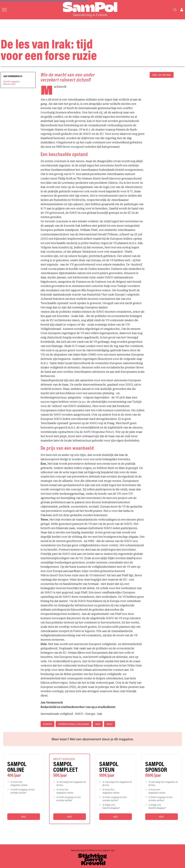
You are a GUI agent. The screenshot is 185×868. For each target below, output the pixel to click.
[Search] (175, 10)
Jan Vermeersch (13, 76)
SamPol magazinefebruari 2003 (11, 83)
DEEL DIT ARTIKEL (162, 75)
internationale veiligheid (74, 724)
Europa (47, 724)
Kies (24, 817)
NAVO (110, 724)
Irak (98, 724)
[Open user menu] (182, 10)
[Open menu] (4, 10)
